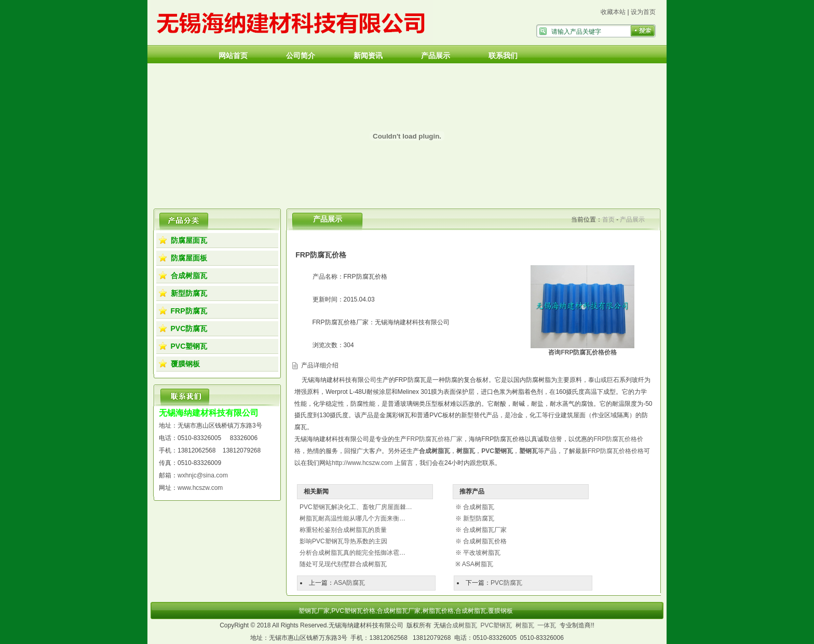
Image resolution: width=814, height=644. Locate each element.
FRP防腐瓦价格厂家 (435, 439)
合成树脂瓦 (189, 276)
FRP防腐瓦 (189, 311)
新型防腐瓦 (189, 293)
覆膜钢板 (185, 364)
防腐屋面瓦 (189, 240)
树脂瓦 (525, 625)
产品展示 (436, 56)
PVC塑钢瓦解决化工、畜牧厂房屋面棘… (356, 507)
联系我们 (503, 56)
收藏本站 (613, 12)
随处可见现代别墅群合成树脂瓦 (343, 564)
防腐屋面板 (189, 258)
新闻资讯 (368, 56)
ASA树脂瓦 (478, 564)
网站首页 (233, 56)
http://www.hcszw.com (362, 463)
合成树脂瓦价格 (485, 541)
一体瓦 (547, 625)
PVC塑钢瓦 (189, 346)
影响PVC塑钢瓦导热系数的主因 (343, 541)
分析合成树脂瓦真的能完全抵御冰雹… (352, 553)
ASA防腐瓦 (349, 583)
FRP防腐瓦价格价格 (616, 451)
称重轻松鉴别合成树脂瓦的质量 (343, 530)
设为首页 (643, 12)
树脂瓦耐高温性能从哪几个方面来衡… (352, 518)
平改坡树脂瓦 (482, 553)
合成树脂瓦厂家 (485, 530)
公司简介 (301, 56)
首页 (608, 220)
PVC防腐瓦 (189, 328)
